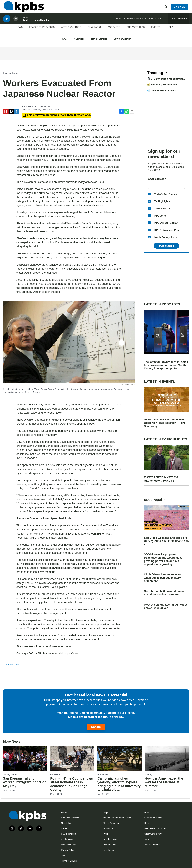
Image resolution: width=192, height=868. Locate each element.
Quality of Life (10, 775)
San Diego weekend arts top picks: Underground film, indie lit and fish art (166, 541)
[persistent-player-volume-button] (16, 22)
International (99, 39)
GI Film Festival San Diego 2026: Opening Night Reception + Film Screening (165, 423)
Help (170, 31)
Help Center (108, 850)
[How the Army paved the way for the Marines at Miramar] (167, 758)
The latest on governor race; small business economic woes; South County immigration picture (166, 365)
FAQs (105, 834)
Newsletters (67, 823)
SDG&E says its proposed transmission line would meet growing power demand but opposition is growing (163, 559)
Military (148, 775)
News (19, 31)
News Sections (122, 39)
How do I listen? (110, 839)
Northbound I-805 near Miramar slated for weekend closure (164, 593)
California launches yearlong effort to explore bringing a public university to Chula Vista (119, 784)
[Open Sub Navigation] (25, 31)
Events (156, 31)
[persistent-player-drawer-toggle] (179, 22)
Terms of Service (69, 861)
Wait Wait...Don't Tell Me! (149, 22)
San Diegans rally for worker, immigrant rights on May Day (25, 782)
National (79, 39)
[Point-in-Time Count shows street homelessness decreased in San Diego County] (72, 758)
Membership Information (156, 828)
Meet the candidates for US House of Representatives (166, 606)
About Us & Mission (70, 818)
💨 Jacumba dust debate (162, 91)
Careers (65, 828)
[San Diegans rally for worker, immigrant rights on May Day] (25, 758)
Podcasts (114, 31)
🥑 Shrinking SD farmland (162, 85)
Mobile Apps (67, 839)
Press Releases (69, 845)
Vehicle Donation (152, 845)
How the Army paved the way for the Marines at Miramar (164, 782)
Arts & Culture (71, 31)
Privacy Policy (68, 850)
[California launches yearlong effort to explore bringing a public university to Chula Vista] (120, 758)
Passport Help (109, 845)
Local (64, 39)
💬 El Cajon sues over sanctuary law (166, 80)
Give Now (180, 8)
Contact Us (108, 828)
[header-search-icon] (166, 8)
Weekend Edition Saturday (36, 23)
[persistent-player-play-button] (7, 22)
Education (103, 775)
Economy (55, 775)
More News (13, 741)
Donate (96, 727)
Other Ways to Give (154, 834)
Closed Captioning (111, 823)
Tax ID (147, 839)
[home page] (23, 8)
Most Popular (156, 500)
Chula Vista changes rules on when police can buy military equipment (163, 578)
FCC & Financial (69, 834)
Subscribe (166, 246)
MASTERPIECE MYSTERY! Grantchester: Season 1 (161, 479)
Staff (63, 855)
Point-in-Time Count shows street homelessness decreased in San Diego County (72, 784)
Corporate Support (153, 818)
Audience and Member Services (118, 818)
